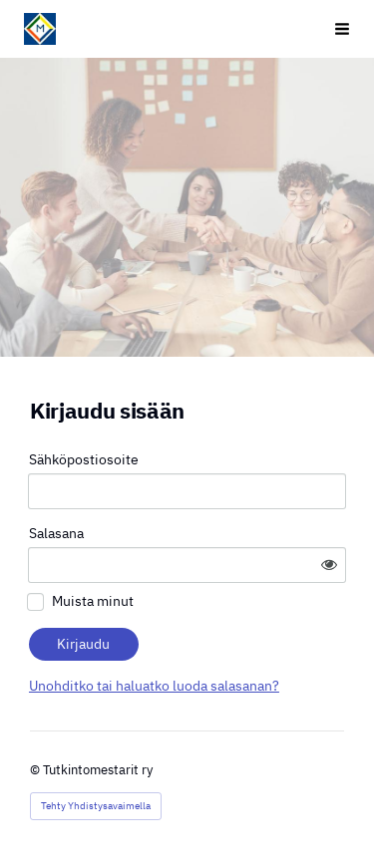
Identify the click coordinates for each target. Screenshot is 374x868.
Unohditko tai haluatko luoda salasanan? (154, 686)
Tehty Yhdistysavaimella (96, 806)
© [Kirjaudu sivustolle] (36, 770)
